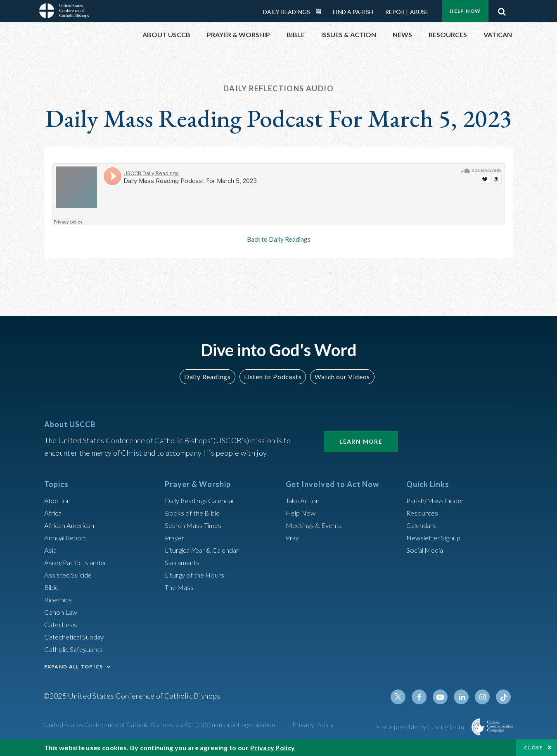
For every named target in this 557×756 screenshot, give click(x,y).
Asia (51, 550)
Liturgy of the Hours (197, 575)
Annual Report (67, 537)
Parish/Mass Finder (437, 500)
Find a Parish (353, 12)
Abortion (59, 500)
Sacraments (183, 562)
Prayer (176, 537)
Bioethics (59, 599)
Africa (54, 513)
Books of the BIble (194, 513)
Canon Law (62, 612)
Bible (53, 587)
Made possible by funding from (420, 726)
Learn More (361, 441)
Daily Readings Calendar (321, 12)
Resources (423, 513)
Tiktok (504, 697)
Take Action (304, 500)
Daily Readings (287, 12)
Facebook (425, 697)
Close (533, 748)
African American (71, 525)
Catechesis (62, 624)
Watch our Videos (339, 377)
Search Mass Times (195, 525)
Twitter (405, 697)
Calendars (423, 525)
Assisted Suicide (70, 575)
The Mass (180, 587)
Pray (293, 537)
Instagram (484, 697)
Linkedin (465, 697)
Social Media (427, 550)
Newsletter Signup (436, 537)
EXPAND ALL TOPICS (74, 667)
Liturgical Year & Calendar (207, 550)
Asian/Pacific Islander (78, 562)
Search (502, 10)
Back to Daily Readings (279, 239)
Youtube (445, 697)
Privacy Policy (313, 724)
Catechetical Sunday (77, 637)
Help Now (465, 11)
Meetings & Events (316, 525)
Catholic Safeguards (76, 649)
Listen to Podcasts (272, 377)
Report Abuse (407, 12)
